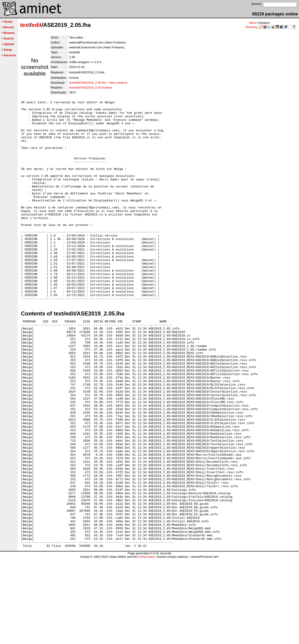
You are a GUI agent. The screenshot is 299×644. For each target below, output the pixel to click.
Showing (251, 27)
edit (37, 25)
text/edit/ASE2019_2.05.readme (91, 88)
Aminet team (146, 642)
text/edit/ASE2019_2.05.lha (88, 83)
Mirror (253, 23)
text (25, 25)
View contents (118, 83)
